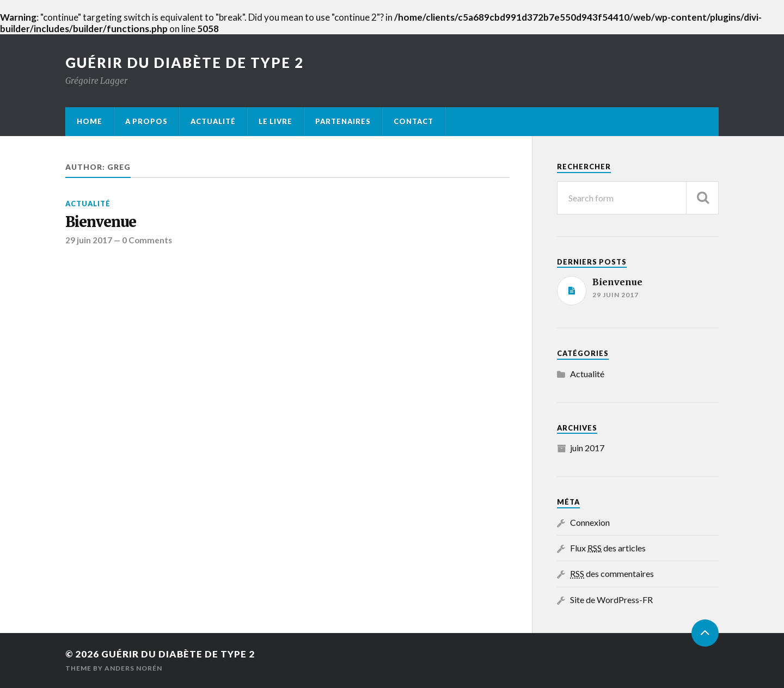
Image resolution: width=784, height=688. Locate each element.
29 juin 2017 (89, 240)
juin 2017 (587, 448)
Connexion (590, 522)
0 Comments (147, 240)
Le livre (275, 121)
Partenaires (343, 121)
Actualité (213, 121)
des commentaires (612, 573)
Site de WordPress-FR (611, 600)
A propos (146, 121)
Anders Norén (133, 668)
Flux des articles (608, 548)
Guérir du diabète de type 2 (185, 63)
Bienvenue (101, 222)
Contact (414, 121)
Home (90, 121)
